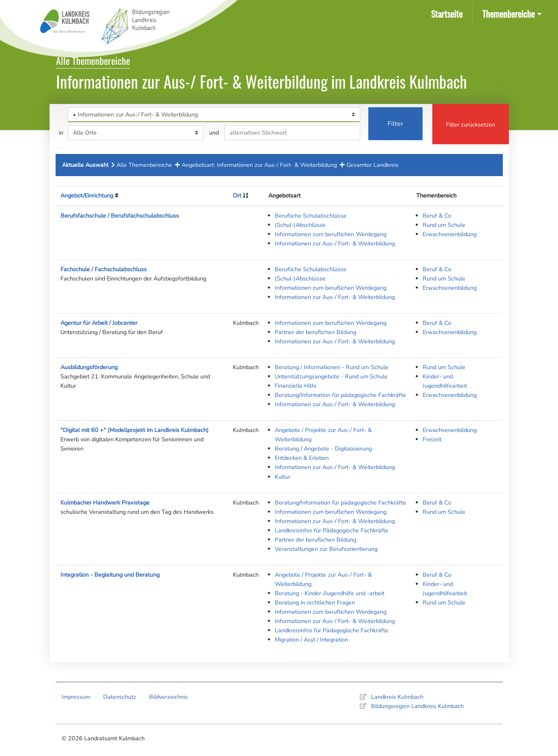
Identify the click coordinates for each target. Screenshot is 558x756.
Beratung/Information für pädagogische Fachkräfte (340, 395)
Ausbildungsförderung (89, 367)
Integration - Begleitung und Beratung (110, 575)
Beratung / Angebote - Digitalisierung (323, 449)
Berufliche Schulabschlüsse (311, 216)
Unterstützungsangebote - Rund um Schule (331, 376)
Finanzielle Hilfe (296, 386)
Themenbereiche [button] (508, 13)
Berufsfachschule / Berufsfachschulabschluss (120, 216)
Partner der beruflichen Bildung (315, 332)
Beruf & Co (437, 216)
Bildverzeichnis (168, 697)
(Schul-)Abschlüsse (300, 225)
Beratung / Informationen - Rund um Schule (332, 367)
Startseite (448, 13)
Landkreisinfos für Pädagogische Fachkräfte (332, 530)
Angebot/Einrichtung (87, 195)
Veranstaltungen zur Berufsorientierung (326, 549)
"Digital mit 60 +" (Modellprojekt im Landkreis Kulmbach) (135, 430)
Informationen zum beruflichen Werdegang (331, 234)
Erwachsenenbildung (450, 234)
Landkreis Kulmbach (397, 697)
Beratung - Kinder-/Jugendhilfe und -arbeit (330, 593)
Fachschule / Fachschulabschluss (104, 269)
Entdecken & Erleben (302, 458)
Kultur (283, 477)
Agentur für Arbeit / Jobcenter (99, 323)
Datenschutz (120, 697)
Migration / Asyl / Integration (311, 640)
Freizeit (432, 439)
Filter (395, 124)
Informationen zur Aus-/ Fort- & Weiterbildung (335, 243)
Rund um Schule (444, 225)
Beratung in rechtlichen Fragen (315, 602)
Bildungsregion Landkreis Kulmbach (417, 706)
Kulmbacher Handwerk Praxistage (105, 503)
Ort (237, 195)
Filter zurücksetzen (471, 125)
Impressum (76, 697)
